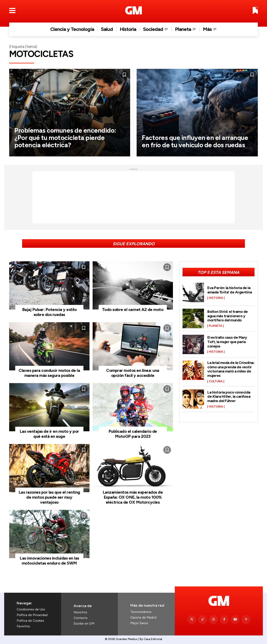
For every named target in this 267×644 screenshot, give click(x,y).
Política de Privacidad (32, 615)
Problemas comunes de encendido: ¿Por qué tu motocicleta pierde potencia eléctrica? (67, 138)
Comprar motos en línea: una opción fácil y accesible (133, 373)
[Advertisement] (133, 197)
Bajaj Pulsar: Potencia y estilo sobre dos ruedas (49, 312)
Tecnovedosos (141, 612)
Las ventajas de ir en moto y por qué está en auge (49, 434)
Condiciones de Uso (31, 609)
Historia (216, 298)
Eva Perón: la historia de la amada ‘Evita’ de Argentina (230, 290)
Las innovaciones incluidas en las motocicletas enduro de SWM (49, 561)
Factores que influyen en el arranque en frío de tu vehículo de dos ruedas (197, 141)
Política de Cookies (30, 621)
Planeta (215, 326)
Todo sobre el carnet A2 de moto (133, 309)
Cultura (216, 381)
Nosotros (80, 612)
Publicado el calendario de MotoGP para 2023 (133, 434)
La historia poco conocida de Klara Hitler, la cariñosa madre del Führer (229, 396)
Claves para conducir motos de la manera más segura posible (49, 373)
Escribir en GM (84, 624)
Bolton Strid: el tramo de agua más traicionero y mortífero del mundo (228, 316)
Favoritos (23, 626)
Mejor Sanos (139, 623)
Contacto (81, 618)
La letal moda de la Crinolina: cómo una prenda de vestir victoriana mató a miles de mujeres (231, 369)
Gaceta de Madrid (143, 618)
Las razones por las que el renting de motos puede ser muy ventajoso (49, 497)
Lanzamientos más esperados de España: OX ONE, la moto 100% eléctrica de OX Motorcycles (133, 497)
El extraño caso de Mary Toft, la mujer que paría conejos (227, 342)
